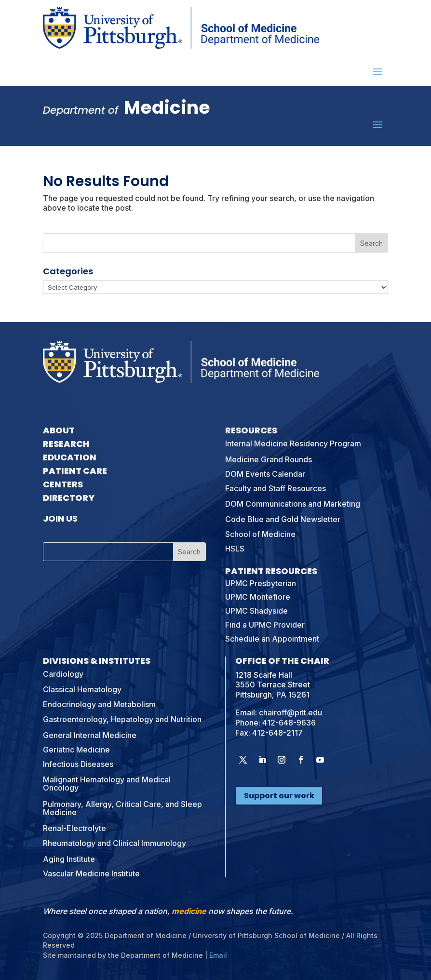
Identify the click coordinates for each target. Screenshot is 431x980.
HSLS (235, 549)
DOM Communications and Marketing (293, 504)
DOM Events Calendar (265, 474)
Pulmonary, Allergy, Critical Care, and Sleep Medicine (122, 808)
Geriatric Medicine (76, 750)
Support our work (279, 796)
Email (218, 955)
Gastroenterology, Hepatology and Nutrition (122, 719)
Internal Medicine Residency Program (293, 443)
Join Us (60, 518)
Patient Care (75, 471)
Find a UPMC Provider (265, 625)
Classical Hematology (82, 689)
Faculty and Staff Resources (276, 488)
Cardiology (63, 674)
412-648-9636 (289, 723)
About (59, 430)
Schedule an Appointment (272, 639)
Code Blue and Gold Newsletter (283, 519)
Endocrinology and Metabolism (99, 704)
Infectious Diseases (78, 764)
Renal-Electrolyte (74, 828)
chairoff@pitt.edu (290, 712)
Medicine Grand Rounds (269, 459)
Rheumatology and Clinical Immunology (114, 843)
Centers (63, 484)
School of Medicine (260, 534)
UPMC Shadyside (256, 611)
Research (66, 444)
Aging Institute (69, 859)
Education (70, 457)
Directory (69, 498)
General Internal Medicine (90, 735)
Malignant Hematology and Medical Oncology (107, 784)
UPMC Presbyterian (261, 583)
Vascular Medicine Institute (91, 873)
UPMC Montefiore (258, 597)
